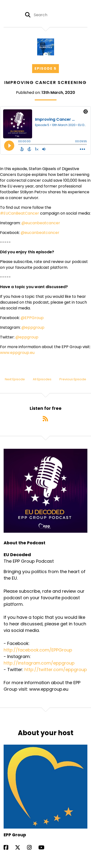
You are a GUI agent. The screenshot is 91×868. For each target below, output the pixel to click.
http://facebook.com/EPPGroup (38, 650)
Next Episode (15, 379)
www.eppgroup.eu (17, 353)
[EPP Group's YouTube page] (44, 848)
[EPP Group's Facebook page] (9, 848)
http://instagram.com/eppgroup (39, 663)
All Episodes (42, 379)
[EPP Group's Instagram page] (32, 848)
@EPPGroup (32, 318)
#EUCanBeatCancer (20, 213)
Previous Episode (73, 379)
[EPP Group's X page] (21, 848)
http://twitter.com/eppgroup (56, 670)
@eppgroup (33, 327)
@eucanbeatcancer (41, 223)
